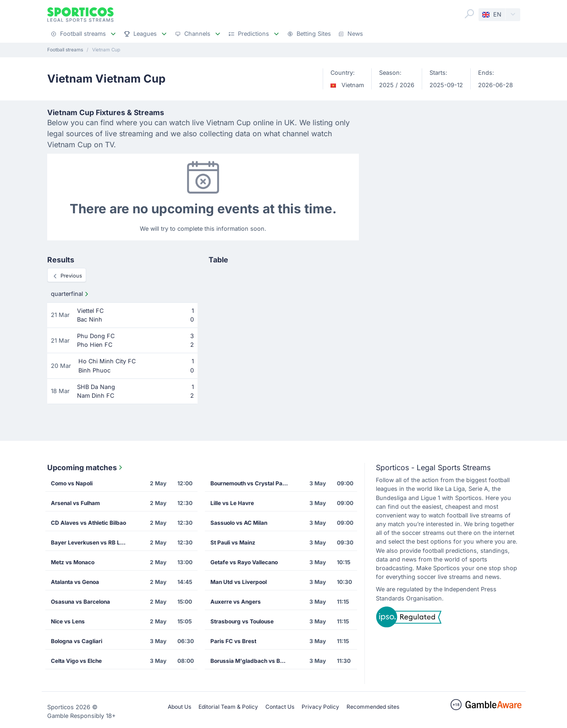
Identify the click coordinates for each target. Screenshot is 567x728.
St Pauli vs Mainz (233, 542)
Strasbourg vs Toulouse (242, 621)
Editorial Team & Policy (228, 707)
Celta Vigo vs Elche (76, 661)
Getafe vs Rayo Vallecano (244, 562)
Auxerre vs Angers (236, 602)
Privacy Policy (320, 707)
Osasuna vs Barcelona (80, 602)
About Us (179, 707)
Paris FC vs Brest (233, 641)
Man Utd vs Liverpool (239, 582)
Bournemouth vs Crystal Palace (252, 483)
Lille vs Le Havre (232, 503)
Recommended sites (373, 707)
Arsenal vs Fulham (75, 503)
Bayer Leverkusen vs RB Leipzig (93, 542)
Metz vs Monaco (73, 562)
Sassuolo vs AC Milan (239, 523)
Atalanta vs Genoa (75, 582)
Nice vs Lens (68, 621)
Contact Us (280, 707)
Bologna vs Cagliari (77, 641)
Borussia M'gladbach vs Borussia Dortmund (252, 661)
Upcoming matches (86, 467)
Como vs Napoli (72, 483)
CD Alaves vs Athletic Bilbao (88, 523)
